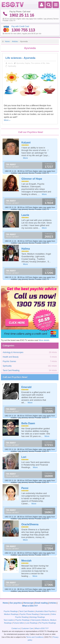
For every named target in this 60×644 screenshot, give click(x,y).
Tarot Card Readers (27, 611)
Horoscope (28, 603)
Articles (15, 41)
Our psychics (16, 603)
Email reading (41, 603)
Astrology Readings (37, 617)
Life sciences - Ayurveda (20, 58)
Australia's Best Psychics (46, 611)
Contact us (16, 628)
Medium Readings (11, 614)
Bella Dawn (28, 423)
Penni (25, 488)
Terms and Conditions (35, 637)
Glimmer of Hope (32, 179)
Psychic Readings (11, 611)
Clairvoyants (45, 614)
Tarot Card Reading (11, 370)
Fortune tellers (19, 623)
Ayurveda (20, 63)
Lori (24, 457)
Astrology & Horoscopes (13, 352)
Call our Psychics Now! (15, 377)
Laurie (25, 215)
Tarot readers (9, 620)
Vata (48, 63)
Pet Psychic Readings (47, 623)
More (6, 120)
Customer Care (27, 628)
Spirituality (12, 66)
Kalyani (26, 143)
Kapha (27, 63)
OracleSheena (30, 524)
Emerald (26, 387)
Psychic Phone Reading (29, 614)
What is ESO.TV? (30, 606)
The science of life (38, 63)
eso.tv (10, 63)
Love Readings (31, 623)
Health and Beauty (11, 357)
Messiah (26, 561)
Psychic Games (9, 361)
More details (44, 340)
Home (7, 41)
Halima (26, 249)
